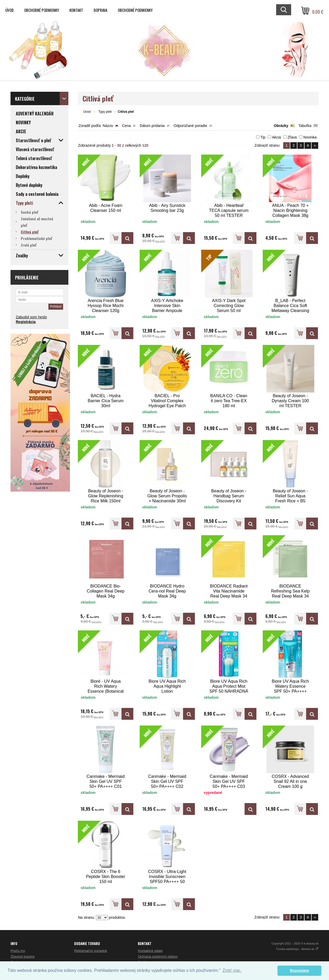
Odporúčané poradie (190, 126)
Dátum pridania (152, 126)
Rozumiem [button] (299, 971)
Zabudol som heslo (31, 317)
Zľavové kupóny (23, 956)
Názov (108, 126)
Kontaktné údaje (150, 951)
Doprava (100, 10)
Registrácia (26, 322)
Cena (126, 126)
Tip (263, 137)
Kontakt (76, 10)
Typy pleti (105, 112)
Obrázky (281, 126)
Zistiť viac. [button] (232, 970)
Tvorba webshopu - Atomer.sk (297, 949)
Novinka (310, 137)
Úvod (9, 10)
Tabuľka (305, 126)
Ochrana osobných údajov (158, 956)
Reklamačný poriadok (91, 951)
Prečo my (18, 951)
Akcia (276, 137)
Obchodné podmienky (42, 10)
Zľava (292, 137)
